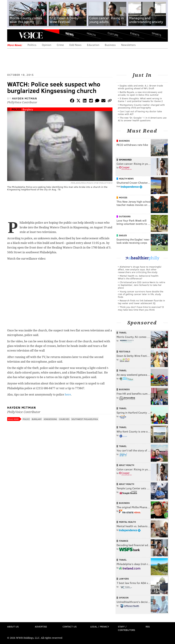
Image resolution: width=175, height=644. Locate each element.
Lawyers (124, 579)
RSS (148, 627)
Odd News (75, 45)
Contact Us (70, 627)
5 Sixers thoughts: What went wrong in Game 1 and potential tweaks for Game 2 (140, 100)
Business (110, 45)
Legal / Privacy (100, 627)
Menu (13, 35)
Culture (113, 34)
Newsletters (128, 45)
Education (93, 45)
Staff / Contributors (126, 628)
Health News (126, 179)
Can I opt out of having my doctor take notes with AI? (140, 113)
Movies (123, 197)
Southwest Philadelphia (85, 419)
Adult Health (127, 465)
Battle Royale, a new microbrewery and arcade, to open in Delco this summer (140, 93)
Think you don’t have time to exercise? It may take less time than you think (141, 308)
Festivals (125, 352)
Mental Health (127, 522)
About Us (13, 627)
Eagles (123, 235)
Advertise (41, 627)
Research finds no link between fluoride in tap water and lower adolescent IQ (141, 302)
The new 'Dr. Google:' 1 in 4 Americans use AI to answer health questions (142, 119)
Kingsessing (50, 419)
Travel (123, 333)
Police (16, 109)
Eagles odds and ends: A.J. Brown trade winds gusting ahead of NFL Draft (140, 87)
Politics (32, 45)
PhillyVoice (31, 35)
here (68, 395)
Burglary (28, 109)
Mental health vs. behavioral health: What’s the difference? (138, 277)
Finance (124, 541)
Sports (156, 34)
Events (135, 34)
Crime (60, 45)
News (70, 34)
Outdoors (125, 216)
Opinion (47, 45)
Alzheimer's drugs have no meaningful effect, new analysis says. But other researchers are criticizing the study (140, 269)
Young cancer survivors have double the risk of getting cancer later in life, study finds (141, 294)
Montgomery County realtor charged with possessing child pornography (141, 106)
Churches (64, 419)
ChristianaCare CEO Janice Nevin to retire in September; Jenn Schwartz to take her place (142, 285)
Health (91, 34)
